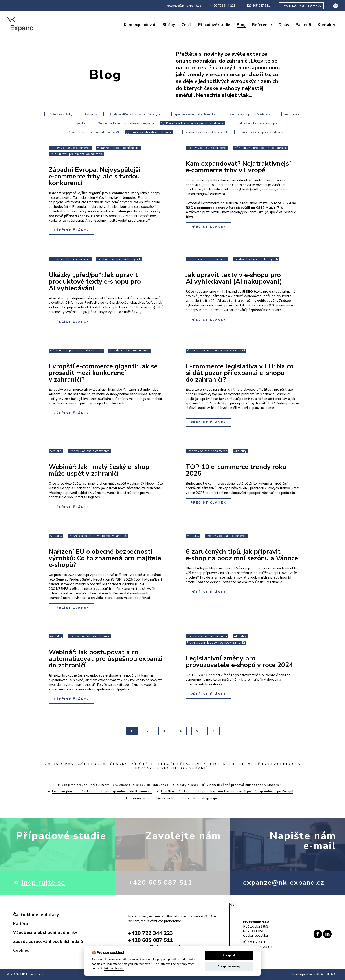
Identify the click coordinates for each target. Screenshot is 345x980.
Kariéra (21, 924)
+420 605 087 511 (257, 6)
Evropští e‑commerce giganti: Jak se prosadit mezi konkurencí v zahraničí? (103, 373)
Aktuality (88, 114)
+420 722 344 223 (223, 6)
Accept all (229, 955)
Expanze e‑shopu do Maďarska (246, 114)
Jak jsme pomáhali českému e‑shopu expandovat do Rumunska (102, 792)
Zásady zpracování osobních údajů (48, 941)
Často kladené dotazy (36, 915)
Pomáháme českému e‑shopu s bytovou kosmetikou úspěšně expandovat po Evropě (227, 792)
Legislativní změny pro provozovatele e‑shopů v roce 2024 (239, 662)
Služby (169, 25)
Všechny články (58, 114)
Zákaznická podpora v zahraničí (259, 132)
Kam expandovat (140, 25)
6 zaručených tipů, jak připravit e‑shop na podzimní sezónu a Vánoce (242, 555)
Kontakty (326, 25)
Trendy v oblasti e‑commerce (149, 132)
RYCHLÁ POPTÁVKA (301, 6)
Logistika (76, 123)
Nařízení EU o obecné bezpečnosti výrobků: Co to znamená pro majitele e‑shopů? (105, 558)
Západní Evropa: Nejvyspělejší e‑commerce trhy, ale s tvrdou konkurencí (95, 176)
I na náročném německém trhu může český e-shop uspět (175, 798)
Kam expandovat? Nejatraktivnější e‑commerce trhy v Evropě (238, 167)
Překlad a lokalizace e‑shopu (254, 123)
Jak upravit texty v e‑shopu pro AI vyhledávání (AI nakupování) (234, 278)
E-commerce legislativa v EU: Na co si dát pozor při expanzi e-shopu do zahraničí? (240, 373)
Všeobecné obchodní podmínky (45, 932)
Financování (288, 114)
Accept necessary (229, 966)
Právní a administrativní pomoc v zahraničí (192, 123)
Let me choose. (114, 968)
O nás (284, 25)
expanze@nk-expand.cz (184, 6)
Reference (262, 25)
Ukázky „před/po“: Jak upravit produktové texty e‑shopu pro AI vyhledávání (95, 282)
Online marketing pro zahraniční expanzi (123, 123)
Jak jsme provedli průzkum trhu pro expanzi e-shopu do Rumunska (115, 785)
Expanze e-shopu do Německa (191, 114)
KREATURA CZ (326, 974)
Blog (241, 25)
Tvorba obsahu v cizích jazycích (203, 132)
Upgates (93, 497)
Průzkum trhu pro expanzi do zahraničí (89, 132)
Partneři (303, 25)
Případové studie (214, 25)
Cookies (21, 950)
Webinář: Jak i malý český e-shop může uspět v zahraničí (99, 470)
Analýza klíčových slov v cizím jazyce (132, 114)
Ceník (187, 25)
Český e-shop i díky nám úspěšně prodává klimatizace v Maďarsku (230, 785)
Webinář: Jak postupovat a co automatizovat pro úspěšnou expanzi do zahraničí (106, 659)
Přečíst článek (71, 230)
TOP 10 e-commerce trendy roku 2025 (236, 470)
